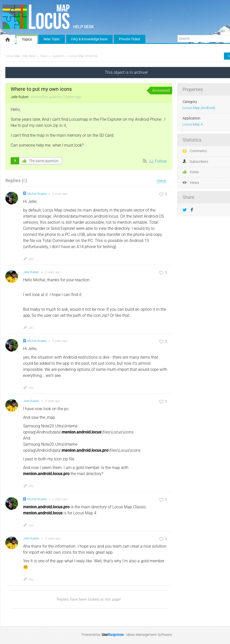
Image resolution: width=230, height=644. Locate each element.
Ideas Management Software (149, 635)
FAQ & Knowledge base (89, 39)
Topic (44, 56)
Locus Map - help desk (20, 56)
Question (58, 56)
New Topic (52, 39)
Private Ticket (130, 39)
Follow (161, 161)
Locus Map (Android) (83, 56)
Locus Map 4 (193, 124)
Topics (27, 39)
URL (29, 259)
